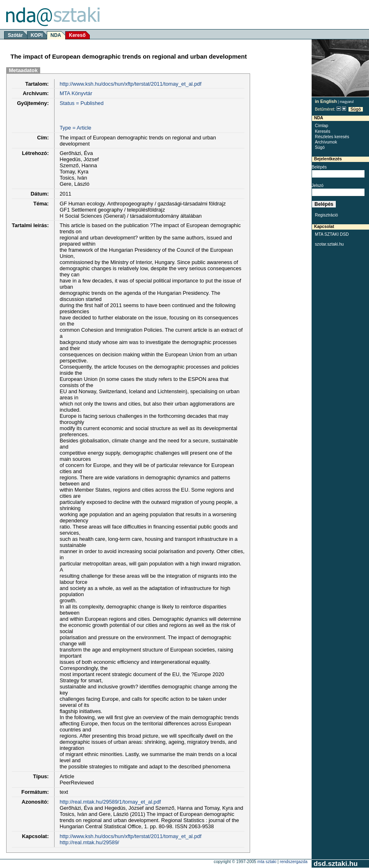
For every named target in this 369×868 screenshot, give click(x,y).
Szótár (15, 35)
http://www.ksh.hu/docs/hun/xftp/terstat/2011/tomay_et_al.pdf (130, 84)
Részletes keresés (332, 137)
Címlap (321, 126)
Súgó (356, 109)
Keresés (323, 131)
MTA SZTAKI (267, 862)
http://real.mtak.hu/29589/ (89, 842)
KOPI (37, 35)
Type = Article (75, 128)
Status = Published (81, 103)
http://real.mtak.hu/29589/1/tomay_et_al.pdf (110, 802)
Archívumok (326, 142)
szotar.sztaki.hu (329, 244)
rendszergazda (294, 862)
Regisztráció (326, 215)
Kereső (77, 35)
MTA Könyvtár (76, 93)
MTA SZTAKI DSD (332, 234)
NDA (56, 35)
